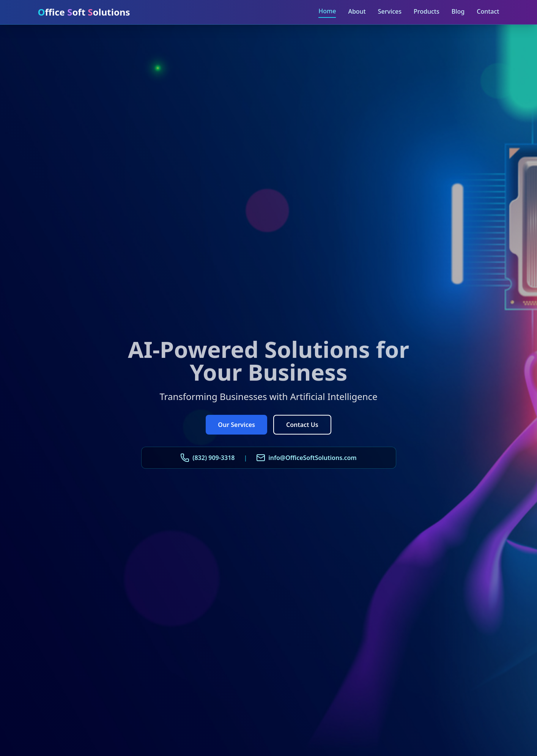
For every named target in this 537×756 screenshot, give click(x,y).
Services (390, 11)
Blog (458, 11)
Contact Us (302, 425)
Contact (488, 11)
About (357, 11)
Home (327, 11)
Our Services (236, 425)
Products (427, 11)
